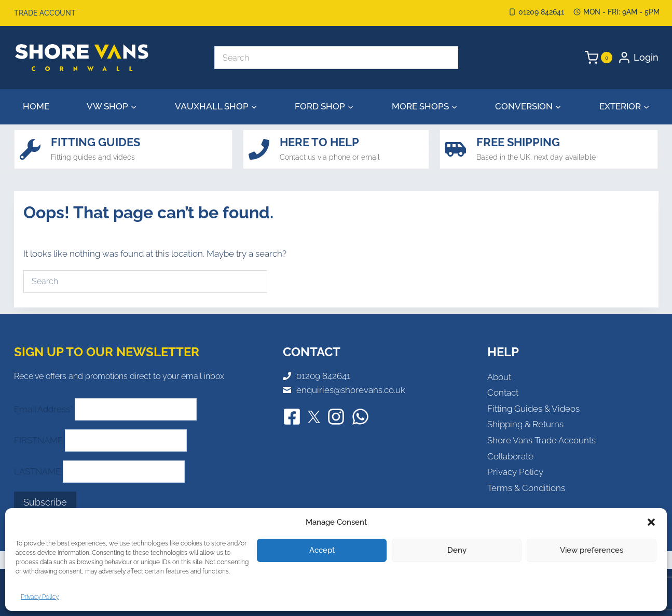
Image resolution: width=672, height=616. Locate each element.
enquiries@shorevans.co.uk (351, 390)
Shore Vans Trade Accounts (541, 440)
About (499, 377)
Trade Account (45, 13)
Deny (457, 550)
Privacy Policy (40, 597)
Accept (322, 550)
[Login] (638, 58)
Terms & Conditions (526, 488)
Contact (503, 393)
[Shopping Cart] (599, 58)
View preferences (592, 550)
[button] (651, 522)
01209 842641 (323, 376)
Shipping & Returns (525, 424)
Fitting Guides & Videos (533, 409)
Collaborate (510, 456)
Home (36, 106)
